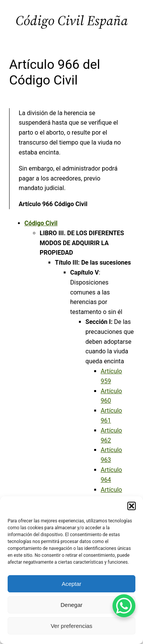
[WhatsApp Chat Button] (124, 606)
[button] (132, 506)
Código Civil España (72, 20)
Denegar (72, 605)
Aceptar (72, 584)
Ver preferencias (71, 626)
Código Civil (41, 223)
